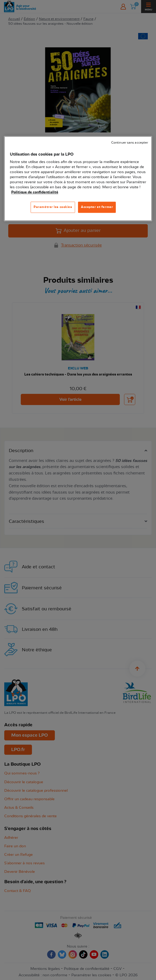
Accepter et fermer (97, 207)
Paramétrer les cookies (53, 207)
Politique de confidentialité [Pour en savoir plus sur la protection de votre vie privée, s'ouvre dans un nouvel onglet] (35, 192)
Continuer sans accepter (130, 143)
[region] (78, 178)
